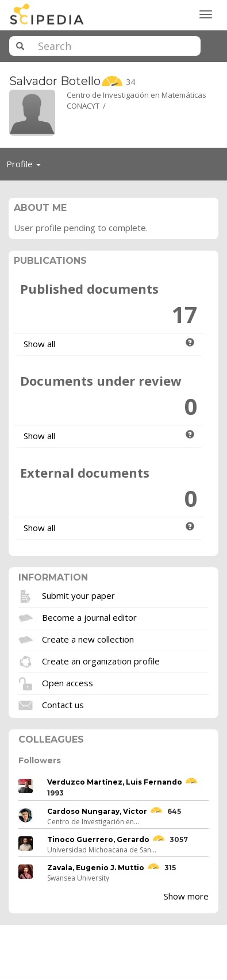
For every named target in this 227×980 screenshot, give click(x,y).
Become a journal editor (89, 617)
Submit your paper (78, 595)
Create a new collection (88, 639)
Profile (27, 167)
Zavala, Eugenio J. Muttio (96, 868)
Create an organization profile (101, 660)
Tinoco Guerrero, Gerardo (98, 839)
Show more (186, 896)
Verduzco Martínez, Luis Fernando (115, 782)
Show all (39, 344)
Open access (68, 682)
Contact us (63, 704)
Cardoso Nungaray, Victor (97, 811)
